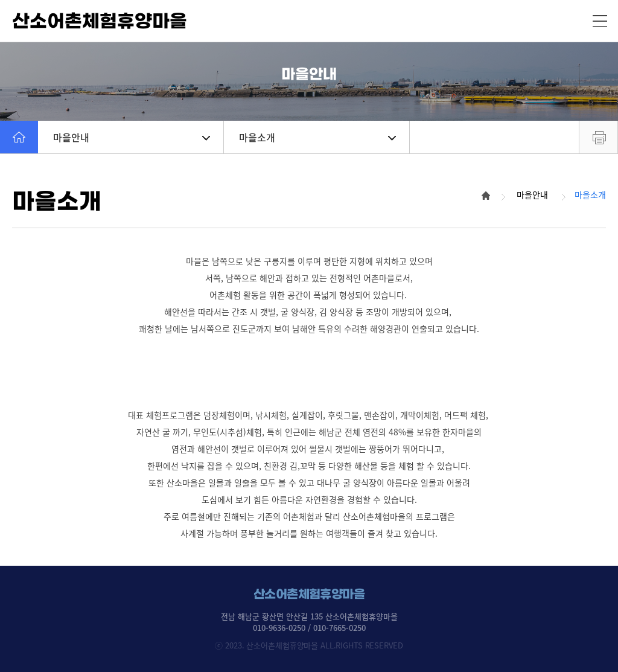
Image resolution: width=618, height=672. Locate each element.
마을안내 (132, 137)
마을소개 (317, 137)
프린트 (598, 137)
